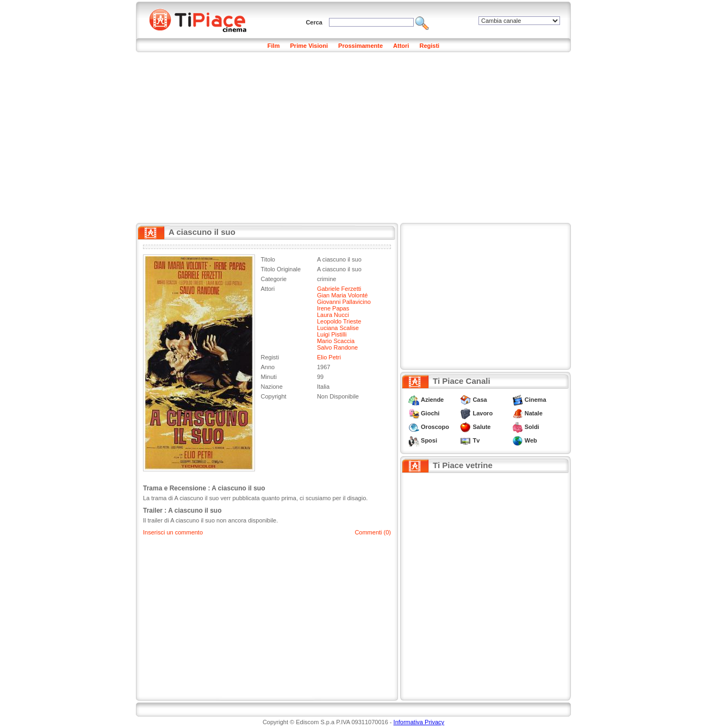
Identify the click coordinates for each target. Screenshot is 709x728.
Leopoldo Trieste (339, 321)
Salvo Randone (337, 347)
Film (274, 46)
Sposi (429, 440)
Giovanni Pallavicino (344, 302)
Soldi (532, 427)
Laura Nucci (333, 315)
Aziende (432, 400)
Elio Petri (329, 357)
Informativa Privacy (419, 722)
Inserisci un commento (173, 532)
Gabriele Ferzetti (339, 289)
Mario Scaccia (336, 341)
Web (531, 440)
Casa (480, 400)
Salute (481, 427)
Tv (476, 440)
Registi (429, 46)
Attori (401, 46)
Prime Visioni (309, 46)
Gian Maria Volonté (343, 295)
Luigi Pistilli (332, 334)
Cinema (536, 400)
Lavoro (483, 413)
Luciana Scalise (338, 328)
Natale (534, 413)
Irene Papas (333, 308)
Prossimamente (360, 46)
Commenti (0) (373, 532)
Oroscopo (435, 427)
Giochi (430, 413)
